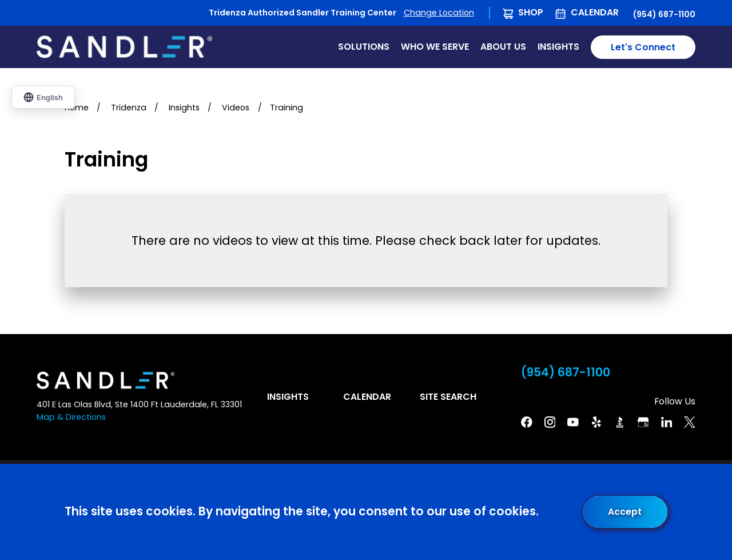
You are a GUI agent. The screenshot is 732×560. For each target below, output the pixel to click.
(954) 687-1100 (664, 14)
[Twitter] (690, 422)
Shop (531, 12)
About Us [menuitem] (503, 47)
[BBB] (620, 422)
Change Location (439, 13)
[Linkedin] (667, 422)
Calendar (595, 12)
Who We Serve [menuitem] (435, 47)
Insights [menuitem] (558, 47)
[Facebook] (527, 422)
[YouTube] (573, 422)
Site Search (448, 397)
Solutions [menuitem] (364, 47)
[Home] (124, 47)
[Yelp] (596, 422)
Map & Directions (71, 417)
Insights (288, 397)
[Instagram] (550, 422)
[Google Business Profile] (643, 422)
